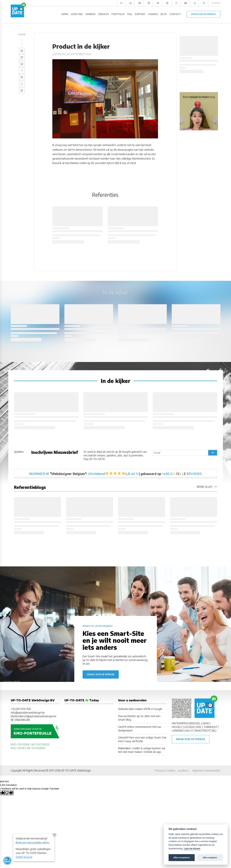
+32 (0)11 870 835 (21, 709)
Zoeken (216, 3)
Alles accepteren (182, 858)
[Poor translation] (9, 793)
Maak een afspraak (191, 739)
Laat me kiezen (192, 849)
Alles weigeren (210, 858)
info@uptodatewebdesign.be (28, 713)
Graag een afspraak (101, 674)
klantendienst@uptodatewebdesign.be (34, 716)
